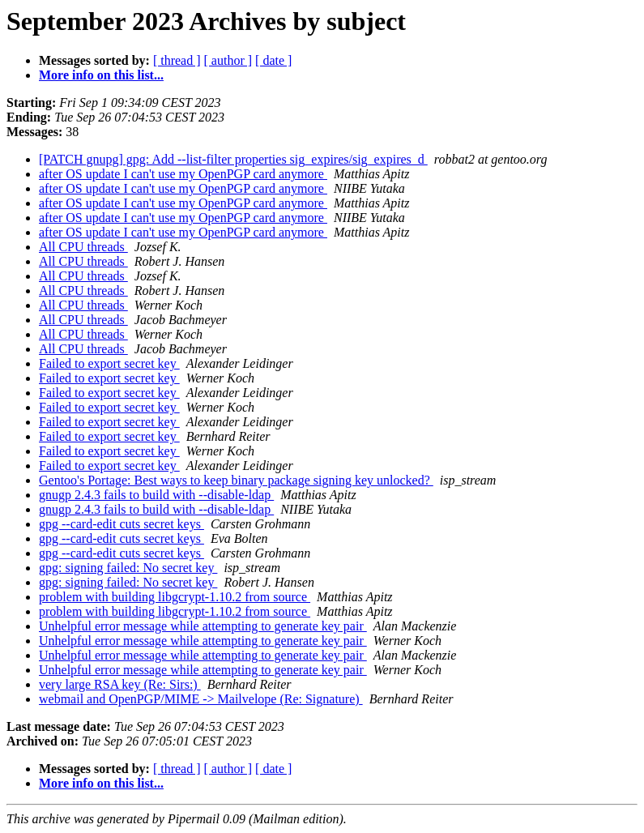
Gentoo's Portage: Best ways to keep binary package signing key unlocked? (236, 480)
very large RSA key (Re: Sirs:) (120, 684)
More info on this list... (101, 75)
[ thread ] (177, 60)
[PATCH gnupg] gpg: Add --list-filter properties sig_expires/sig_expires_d (233, 159)
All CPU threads (83, 247)
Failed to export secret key (109, 363)
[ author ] (228, 60)
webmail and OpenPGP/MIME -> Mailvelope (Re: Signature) (201, 699)
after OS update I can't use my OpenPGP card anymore (183, 174)
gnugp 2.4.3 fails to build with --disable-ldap (156, 495)
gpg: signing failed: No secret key (128, 568)
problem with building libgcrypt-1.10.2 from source (175, 597)
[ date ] (273, 60)
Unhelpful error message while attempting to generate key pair (203, 626)
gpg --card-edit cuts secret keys (122, 524)
